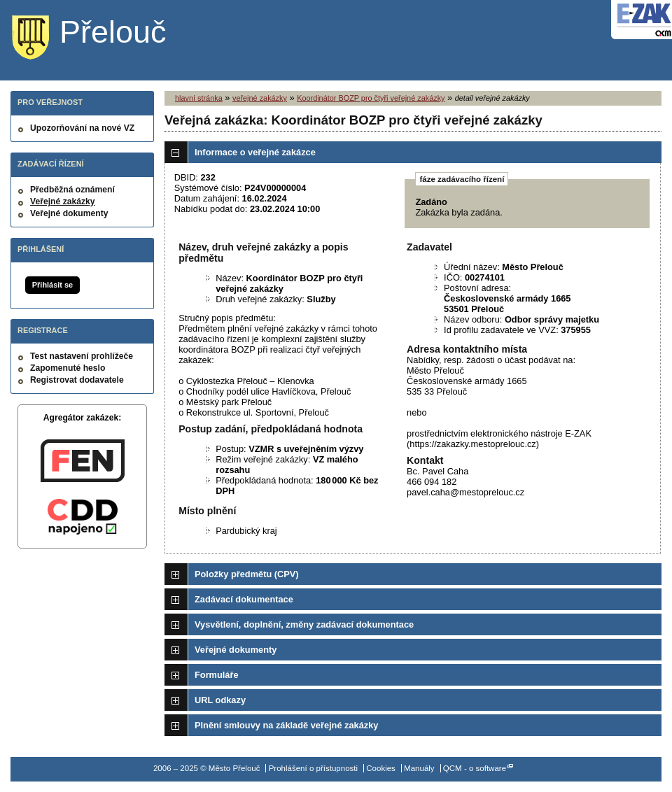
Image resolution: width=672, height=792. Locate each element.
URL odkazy (220, 700)
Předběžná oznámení (72, 190)
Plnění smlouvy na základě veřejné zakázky (286, 725)
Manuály (419, 768)
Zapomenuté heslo (68, 368)
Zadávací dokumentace (244, 599)
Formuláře (217, 675)
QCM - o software (475, 768)
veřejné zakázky (260, 98)
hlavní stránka (199, 98)
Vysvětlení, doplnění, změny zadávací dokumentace (304, 624)
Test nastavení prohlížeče (82, 356)
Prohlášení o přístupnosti (313, 768)
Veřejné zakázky (63, 201)
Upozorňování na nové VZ (82, 128)
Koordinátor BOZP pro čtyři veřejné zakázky (371, 98)
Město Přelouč (100, 38)
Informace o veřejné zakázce (255, 152)
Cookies (381, 768)
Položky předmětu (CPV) (247, 574)
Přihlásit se (52, 285)
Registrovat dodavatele (77, 380)
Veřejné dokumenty (69, 213)
